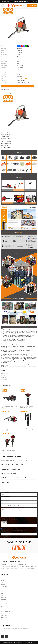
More (2, 571)
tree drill (3, 375)
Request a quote (33, 5)
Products (3, 584)
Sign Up (7, 1)
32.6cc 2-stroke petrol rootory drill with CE (10, 407)
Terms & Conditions (19, 530)
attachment (4, 523)
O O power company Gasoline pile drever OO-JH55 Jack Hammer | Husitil (28, 429)
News (2, 595)
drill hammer (4, 380)
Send (19, 534)
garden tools (4, 382)
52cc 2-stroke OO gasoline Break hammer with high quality (27, 407)
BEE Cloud (33, 643)
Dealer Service (4, 587)
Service (2, 589)
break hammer (4, 373)
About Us (3, 580)
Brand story (3, 600)
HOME (2, 578)
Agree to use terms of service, (12, 530)
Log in (2, 1)
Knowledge (3, 591)
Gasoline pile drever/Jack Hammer (9, 450)
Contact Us (3, 597)
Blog (2, 593)
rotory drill (3, 378)
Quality (2, 582)
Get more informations (8, 483)
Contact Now (17, 86)
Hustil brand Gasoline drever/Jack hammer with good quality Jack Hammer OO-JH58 (9, 429)
